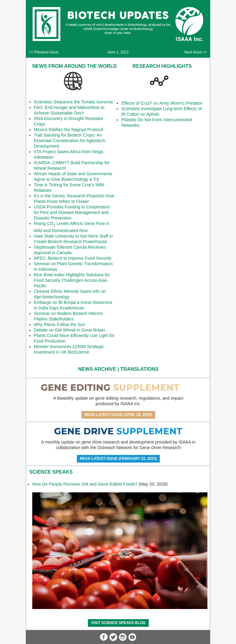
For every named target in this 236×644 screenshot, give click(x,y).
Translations (140, 369)
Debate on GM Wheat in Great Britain (70, 330)
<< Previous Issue (44, 52)
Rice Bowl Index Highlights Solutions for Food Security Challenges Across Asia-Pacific (72, 280)
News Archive (97, 369)
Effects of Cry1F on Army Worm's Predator (162, 103)
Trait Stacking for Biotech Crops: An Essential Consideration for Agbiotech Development (70, 141)
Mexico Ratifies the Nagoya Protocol (69, 130)
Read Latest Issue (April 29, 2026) (118, 415)
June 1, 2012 (118, 52)
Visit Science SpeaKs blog (118, 623)
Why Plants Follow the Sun (59, 324)
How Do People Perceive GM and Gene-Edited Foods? (85, 484)
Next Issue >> (196, 52)
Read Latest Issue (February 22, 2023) (118, 459)
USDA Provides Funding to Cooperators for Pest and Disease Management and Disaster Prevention (72, 212)
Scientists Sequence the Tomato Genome (73, 102)
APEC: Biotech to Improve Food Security (73, 258)
